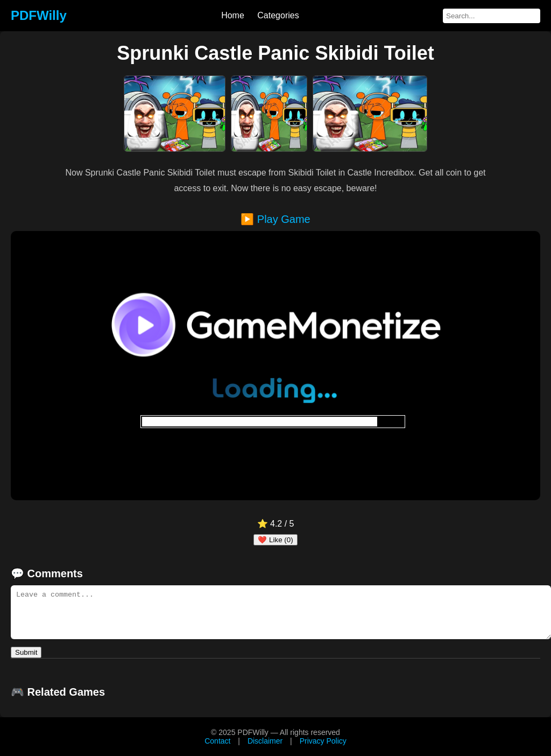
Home (233, 15)
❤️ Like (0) (275, 540)
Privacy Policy (323, 741)
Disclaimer (265, 741)
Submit (26, 652)
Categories (278, 15)
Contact (217, 741)
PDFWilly (39, 15)
